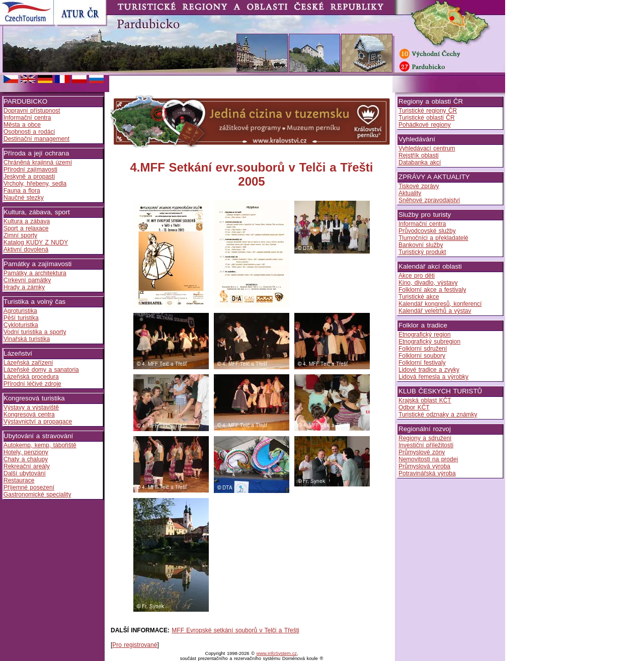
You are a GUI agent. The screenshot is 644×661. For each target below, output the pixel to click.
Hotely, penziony (26, 452)
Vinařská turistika (27, 339)
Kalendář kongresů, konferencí (440, 304)
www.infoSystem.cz (277, 653)
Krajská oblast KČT (425, 400)
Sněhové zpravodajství (429, 200)
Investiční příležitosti (426, 445)
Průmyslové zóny (422, 452)
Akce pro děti (417, 276)
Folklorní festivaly (422, 363)
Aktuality (410, 193)
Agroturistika (20, 311)
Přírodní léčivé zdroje (32, 384)
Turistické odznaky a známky (438, 415)
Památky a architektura (35, 273)
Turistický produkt (422, 252)
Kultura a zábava (27, 221)
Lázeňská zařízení (28, 363)
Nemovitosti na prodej (428, 459)
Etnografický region (425, 335)
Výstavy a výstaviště (31, 407)
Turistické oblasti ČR (427, 118)
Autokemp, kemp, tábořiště (40, 445)
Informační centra (27, 118)
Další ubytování (25, 473)
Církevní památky (27, 280)
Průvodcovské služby (427, 231)
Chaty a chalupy (26, 459)
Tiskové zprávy (419, 186)
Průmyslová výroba (424, 466)
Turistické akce (419, 297)
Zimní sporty (20, 235)
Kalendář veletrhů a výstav (435, 311)
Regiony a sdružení (425, 438)
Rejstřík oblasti (419, 155)
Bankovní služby (421, 245)
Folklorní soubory (422, 356)
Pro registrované (135, 645)
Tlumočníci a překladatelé (433, 238)
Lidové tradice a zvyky (429, 370)
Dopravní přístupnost (32, 111)
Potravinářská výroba (427, 473)
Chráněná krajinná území (38, 162)
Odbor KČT (414, 407)
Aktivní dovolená (26, 250)
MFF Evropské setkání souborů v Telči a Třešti (235, 630)
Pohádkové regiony (425, 125)
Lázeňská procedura (31, 377)
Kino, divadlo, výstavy (428, 283)
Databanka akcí (420, 162)
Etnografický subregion (429, 342)
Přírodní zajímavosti (30, 170)
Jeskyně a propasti (29, 177)
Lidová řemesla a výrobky (433, 377)
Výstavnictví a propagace (38, 422)
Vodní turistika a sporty (35, 332)
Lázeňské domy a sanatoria (41, 370)
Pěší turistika (21, 318)
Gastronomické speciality (37, 494)
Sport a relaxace (26, 228)
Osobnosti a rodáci (29, 132)
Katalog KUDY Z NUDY (36, 242)
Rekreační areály (27, 466)
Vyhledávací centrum (427, 148)
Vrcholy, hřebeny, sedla (35, 184)
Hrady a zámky (24, 287)
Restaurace (19, 480)
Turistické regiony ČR (428, 111)
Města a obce (22, 125)
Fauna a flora (22, 191)
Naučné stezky (24, 198)
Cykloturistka (21, 325)
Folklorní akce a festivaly (432, 290)
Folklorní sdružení (423, 349)
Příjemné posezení (29, 487)
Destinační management (36, 139)
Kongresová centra (29, 415)
